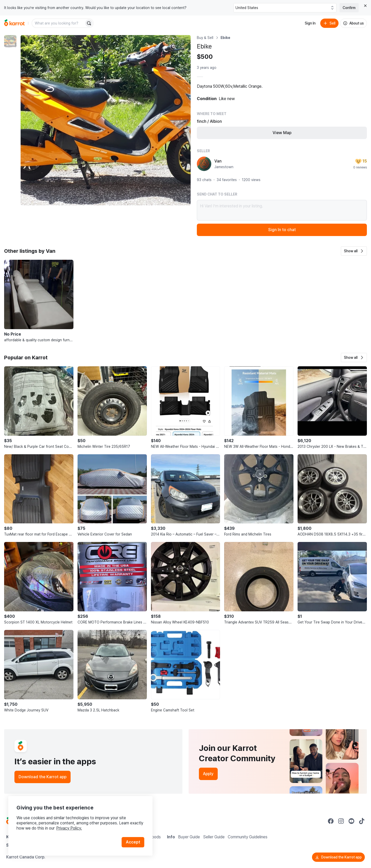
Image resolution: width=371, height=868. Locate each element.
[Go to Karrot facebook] (331, 821)
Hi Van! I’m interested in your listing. (282, 210)
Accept (133, 842)
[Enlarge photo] (106, 120)
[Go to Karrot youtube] (351, 821)
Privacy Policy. (69, 828)
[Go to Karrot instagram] (341, 821)
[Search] (89, 23)
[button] (354, 251)
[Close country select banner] (365, 6)
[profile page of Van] (204, 164)
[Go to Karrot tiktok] (362, 821)
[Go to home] (14, 23)
